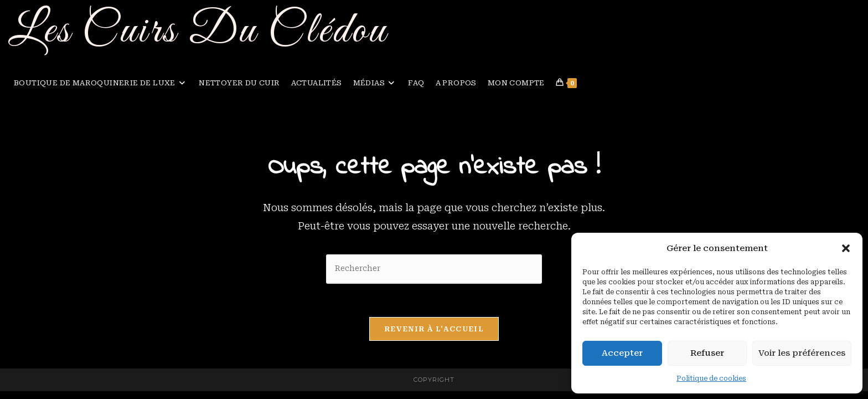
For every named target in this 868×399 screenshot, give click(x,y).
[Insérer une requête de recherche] (434, 269)
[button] (846, 248)
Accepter (622, 353)
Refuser (707, 353)
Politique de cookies (711, 378)
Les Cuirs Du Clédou (198, 31)
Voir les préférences (802, 353)
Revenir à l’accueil (434, 329)
